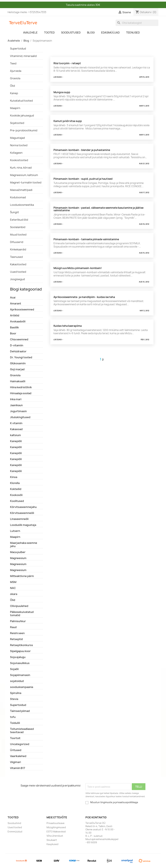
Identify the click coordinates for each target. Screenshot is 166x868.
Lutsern (15, 531)
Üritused (16, 750)
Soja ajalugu (18, 657)
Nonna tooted (19, 145)
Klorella (15, 483)
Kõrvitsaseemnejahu (23, 507)
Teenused (16, 257)
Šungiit (15, 212)
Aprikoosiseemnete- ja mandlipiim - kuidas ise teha (84, 297)
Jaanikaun (16, 405)
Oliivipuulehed (19, 606)
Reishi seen (17, 633)
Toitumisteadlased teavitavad (22, 731)
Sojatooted (17, 123)
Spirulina (16, 693)
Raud (13, 627)
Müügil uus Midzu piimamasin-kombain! (78, 268)
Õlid (12, 86)
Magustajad (17, 138)
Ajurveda (16, 71)
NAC (13, 588)
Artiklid (15, 315)
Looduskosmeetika (22, 205)
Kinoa (14, 477)
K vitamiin (16, 423)
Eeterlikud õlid (19, 220)
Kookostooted (19, 160)
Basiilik (14, 327)
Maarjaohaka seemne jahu (24, 544)
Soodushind (14, 823)
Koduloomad (18, 197)
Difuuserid (17, 242)
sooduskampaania (22, 687)
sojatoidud (17, 681)
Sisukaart (52, 840)
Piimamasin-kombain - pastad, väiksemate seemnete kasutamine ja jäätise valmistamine (98, 209)
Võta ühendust (55, 836)
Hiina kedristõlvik (21, 387)
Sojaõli (14, 669)
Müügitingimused (56, 827)
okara (14, 594)
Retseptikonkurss (21, 645)
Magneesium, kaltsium (24, 175)
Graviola (15, 78)
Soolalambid (18, 227)
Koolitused (17, 501)
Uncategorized (20, 744)
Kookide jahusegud (22, 115)
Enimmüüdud (15, 832)
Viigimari (15, 762)
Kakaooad (16, 429)
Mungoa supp (62, 92)
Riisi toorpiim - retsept (67, 63)
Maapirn (15, 108)
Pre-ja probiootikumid (24, 130)
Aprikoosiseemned (22, 309)
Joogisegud (17, 279)
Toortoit (15, 738)
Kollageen (16, 153)
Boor (13, 333)
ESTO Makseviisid (56, 832)
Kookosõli (16, 495)
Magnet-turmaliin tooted (26, 182)
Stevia (14, 699)
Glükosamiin (18, 363)
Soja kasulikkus (20, 663)
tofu (13, 717)
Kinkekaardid (18, 249)
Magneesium (18, 558)
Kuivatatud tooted (21, 101)
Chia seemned (19, 339)
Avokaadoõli (18, 321)
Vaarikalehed (18, 756)
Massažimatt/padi (21, 190)
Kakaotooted (18, 264)
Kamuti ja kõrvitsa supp (68, 121)
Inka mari (16, 399)
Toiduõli (15, 723)
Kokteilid (16, 489)
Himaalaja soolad (21, 393)
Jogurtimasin (18, 411)
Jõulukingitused (20, 417)
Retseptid (16, 639)
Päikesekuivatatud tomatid (22, 614)
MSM (13, 582)
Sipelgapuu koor (20, 651)
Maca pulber (18, 552)
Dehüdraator (18, 351)
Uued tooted (18, 272)
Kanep (14, 93)
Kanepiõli (16, 441)
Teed (13, 63)
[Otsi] (137, 23)
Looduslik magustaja (23, 525)
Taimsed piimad (20, 711)
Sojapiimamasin (20, 675)
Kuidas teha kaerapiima (68, 326)
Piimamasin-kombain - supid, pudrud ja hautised (83, 179)
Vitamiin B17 (18, 768)
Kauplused (52, 844)
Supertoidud (18, 49)
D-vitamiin (17, 345)
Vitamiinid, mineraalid (23, 56)
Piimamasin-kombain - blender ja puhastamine (82, 150)
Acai (13, 297)
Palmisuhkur (18, 621)
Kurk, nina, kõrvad (21, 168)
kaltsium (15, 435)
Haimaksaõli (18, 381)
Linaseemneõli (19, 519)
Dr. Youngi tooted (21, 357)
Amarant (16, 303)
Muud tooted (18, 235)
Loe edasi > (58, 77)
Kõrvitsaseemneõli (22, 513)
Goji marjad (17, 369)
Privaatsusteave (56, 823)
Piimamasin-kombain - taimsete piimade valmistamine (86, 239)
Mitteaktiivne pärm (22, 576)
